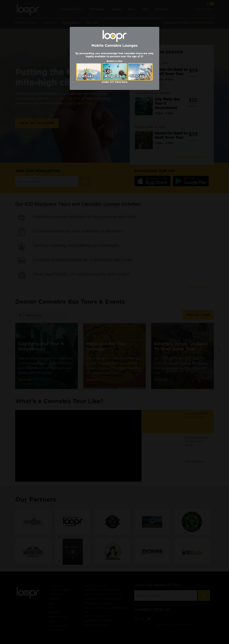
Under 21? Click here (114, 82)
